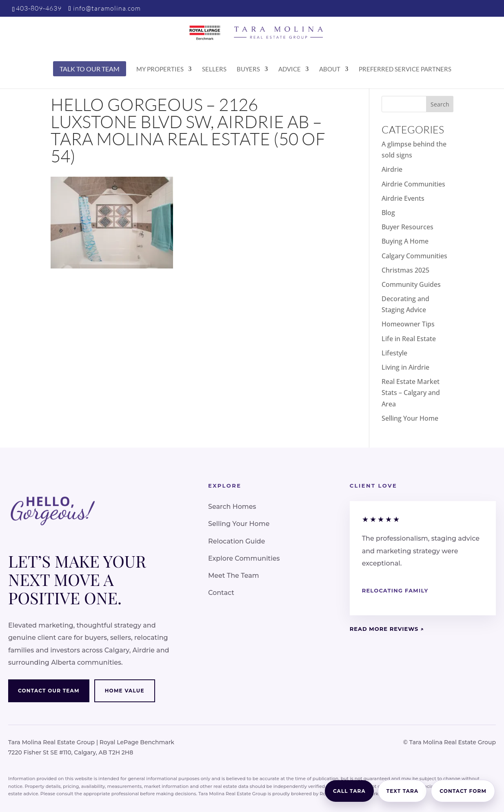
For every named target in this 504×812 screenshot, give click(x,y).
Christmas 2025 (405, 270)
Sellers (214, 69)
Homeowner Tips (408, 324)
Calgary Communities (414, 256)
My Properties (160, 69)
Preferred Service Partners (405, 69)
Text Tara (403, 791)
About (330, 69)
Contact (221, 593)
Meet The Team (234, 576)
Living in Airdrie (405, 367)
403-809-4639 (39, 8)
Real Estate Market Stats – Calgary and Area (411, 393)
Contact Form (463, 791)
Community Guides (411, 284)
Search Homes (232, 507)
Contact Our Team (49, 691)
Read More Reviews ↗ (387, 629)
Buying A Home (405, 241)
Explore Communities (244, 558)
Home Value (125, 691)
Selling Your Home (410, 418)
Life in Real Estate (409, 339)
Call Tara (349, 791)
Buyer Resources (407, 227)
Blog (388, 213)
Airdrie (392, 169)
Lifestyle (394, 353)
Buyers (248, 69)
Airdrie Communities (413, 184)
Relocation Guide (237, 541)
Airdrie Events (403, 198)
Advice (290, 69)
